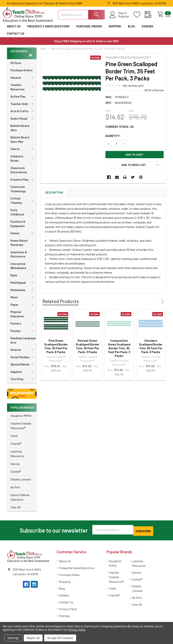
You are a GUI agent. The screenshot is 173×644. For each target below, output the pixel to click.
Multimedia (22, 292)
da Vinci (15, 489)
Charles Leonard (21, 482)
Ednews (147, 29)
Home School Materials (23, 245)
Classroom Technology (23, 191)
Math (22, 278)
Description (54, 195)
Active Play (22, 99)
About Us (14, 29)
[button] (22, 396)
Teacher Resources (23, 89)
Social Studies (22, 359)
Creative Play (22, 182)
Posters (22, 326)
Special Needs (22, 367)
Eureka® (16, 474)
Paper (22, 307)
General (22, 80)
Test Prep (22, 381)
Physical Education (23, 316)
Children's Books (22, 161)
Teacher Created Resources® (21, 428)
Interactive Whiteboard (23, 268)
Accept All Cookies (60, 638)
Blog (131, 29)
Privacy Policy (68, 610)
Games (22, 235)
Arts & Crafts (22, 113)
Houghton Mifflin (21, 418)
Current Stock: (120, 129)
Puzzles (22, 333)
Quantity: (113, 138)
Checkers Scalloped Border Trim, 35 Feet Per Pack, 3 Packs (151, 349)
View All (15, 509)
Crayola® (16, 446)
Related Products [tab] (61, 303)
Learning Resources (17, 456)
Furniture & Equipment (23, 226)
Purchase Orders (89, 29)
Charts (22, 151)
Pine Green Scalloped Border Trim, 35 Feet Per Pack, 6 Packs (56, 349)
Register (119, 18)
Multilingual (22, 285)
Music (22, 299)
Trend (14, 438)
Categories (19, 53)
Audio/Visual (22, 121)
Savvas (15, 466)
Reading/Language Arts (23, 343)
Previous (154, 304)
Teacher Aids (22, 106)
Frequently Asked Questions (48, 29)
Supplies (22, 374)
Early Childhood (22, 214)
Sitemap (64, 617)
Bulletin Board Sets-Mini (23, 142)
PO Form (16, 65)
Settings (13, 638)
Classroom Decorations (23, 172)
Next (162, 304)
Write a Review (154, 93)
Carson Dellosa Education (20, 499)
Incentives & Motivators (23, 257)
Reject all (33, 638)
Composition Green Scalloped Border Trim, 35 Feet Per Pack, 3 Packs (119, 351)
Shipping (115, 29)
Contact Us (16, 36)
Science (22, 352)
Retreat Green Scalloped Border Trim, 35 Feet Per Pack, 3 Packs (88, 349)
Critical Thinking (22, 203)
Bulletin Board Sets (23, 130)
